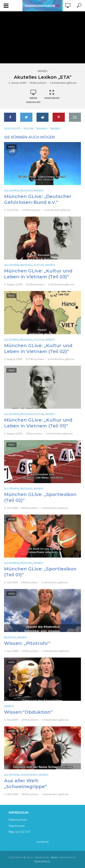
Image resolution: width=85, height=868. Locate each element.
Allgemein (12, 190)
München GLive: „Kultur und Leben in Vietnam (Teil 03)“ (38, 274)
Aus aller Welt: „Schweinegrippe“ (25, 784)
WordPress (42, 861)
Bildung (26, 190)
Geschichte (12, 128)
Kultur (39, 265)
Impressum (17, 826)
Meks (54, 857)
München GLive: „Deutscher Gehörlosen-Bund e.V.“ (38, 199)
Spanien (42, 128)
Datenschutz (18, 819)
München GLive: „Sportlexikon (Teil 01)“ (40, 572)
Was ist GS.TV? (19, 832)
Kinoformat (52, 95)
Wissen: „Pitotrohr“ (27, 643)
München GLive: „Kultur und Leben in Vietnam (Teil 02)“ (38, 348)
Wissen (42, 71)
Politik (29, 128)
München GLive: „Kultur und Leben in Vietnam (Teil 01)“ (38, 423)
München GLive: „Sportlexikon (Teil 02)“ (40, 497)
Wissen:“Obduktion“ (28, 712)
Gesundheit (29, 775)
